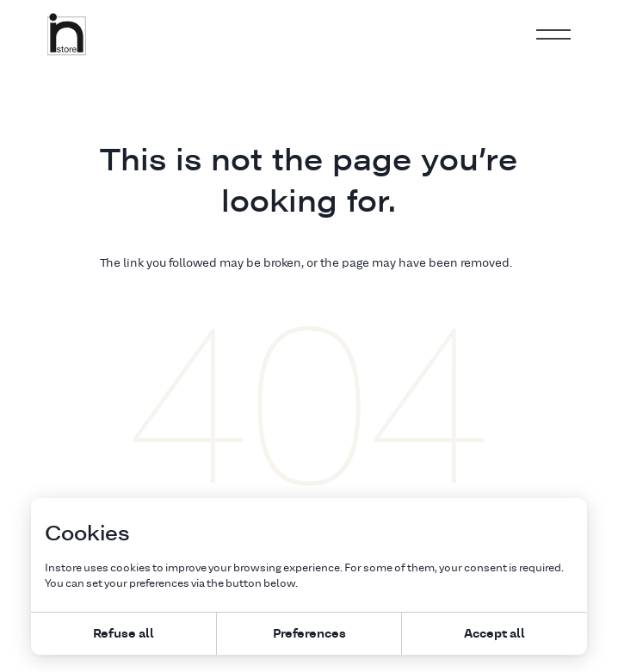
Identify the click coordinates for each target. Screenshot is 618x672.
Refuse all (124, 633)
